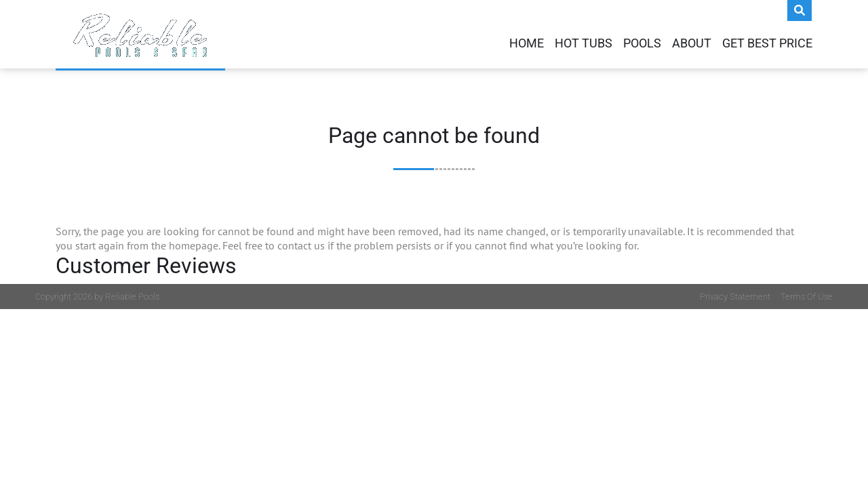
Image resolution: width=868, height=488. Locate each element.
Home (527, 43)
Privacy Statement (735, 297)
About (692, 43)
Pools (642, 43)
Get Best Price (767, 43)
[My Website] (140, 34)
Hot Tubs (584, 43)
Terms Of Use (807, 297)
